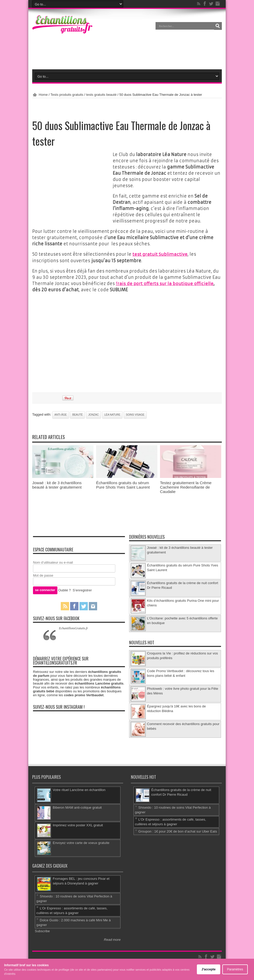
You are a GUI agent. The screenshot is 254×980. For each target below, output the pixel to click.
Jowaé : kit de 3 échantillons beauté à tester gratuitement (57, 485)
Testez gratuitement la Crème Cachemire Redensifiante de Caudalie (186, 487)
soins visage (135, 414)
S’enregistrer (82, 590)
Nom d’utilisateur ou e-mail (53, 562)
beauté (77, 414)
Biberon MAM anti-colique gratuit (77, 807)
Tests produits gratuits (67, 95)
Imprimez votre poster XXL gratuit (78, 825)
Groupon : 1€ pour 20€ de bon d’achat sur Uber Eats (178, 831)
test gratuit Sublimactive (160, 254)
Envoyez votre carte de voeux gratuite (81, 842)
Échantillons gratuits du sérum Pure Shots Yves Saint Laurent (123, 485)
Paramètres (235, 969)
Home (43, 95)
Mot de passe (43, 575)
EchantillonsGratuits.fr (73, 628)
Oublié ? (64, 590)
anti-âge (61, 414)
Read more (112, 939)
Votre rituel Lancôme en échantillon (79, 789)
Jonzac (93, 414)
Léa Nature (112, 414)
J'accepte (209, 969)
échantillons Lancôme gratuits (99, 683)
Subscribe (42, 931)
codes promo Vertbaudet (84, 695)
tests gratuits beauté (101, 95)
